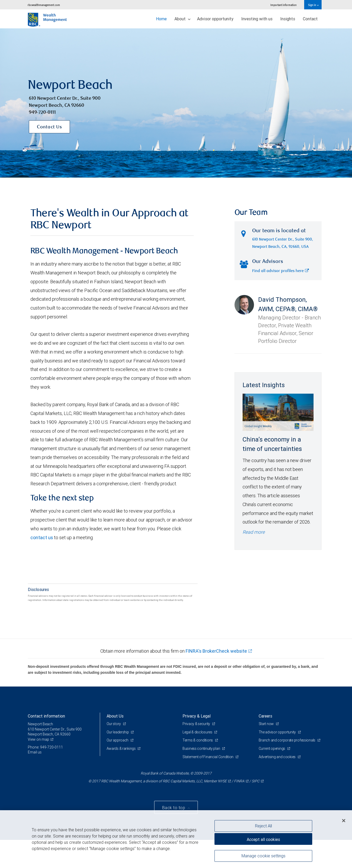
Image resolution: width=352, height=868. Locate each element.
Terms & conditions (198, 740)
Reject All (263, 826)
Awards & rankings (122, 749)
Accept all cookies (263, 839)
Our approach (118, 740)
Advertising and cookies (278, 757)
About (182, 19)
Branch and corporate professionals (287, 740)
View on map (38, 739)
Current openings (272, 749)
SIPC (256, 781)
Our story (114, 724)
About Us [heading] (115, 716)
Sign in (313, 5)
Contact (310, 19)
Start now (267, 724)
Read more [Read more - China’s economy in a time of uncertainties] (254, 532)
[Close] (344, 821)
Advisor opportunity (215, 19)
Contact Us (49, 127)
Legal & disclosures (198, 732)
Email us (35, 752)
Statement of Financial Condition (208, 757)
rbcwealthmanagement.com (44, 5)
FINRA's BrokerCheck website (216, 651)
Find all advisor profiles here (281, 271)
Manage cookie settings (263, 856)
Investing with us (257, 19)
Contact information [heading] (46, 716)
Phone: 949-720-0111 (45, 747)
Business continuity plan (202, 749)
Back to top (174, 808)
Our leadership (118, 732)
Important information (283, 5)
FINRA (239, 781)
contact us (42, 537)
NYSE (222, 781)
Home (161, 19)
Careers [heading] (265, 716)
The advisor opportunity (278, 732)
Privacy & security (197, 724)
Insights (288, 19)
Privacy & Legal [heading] (197, 716)
